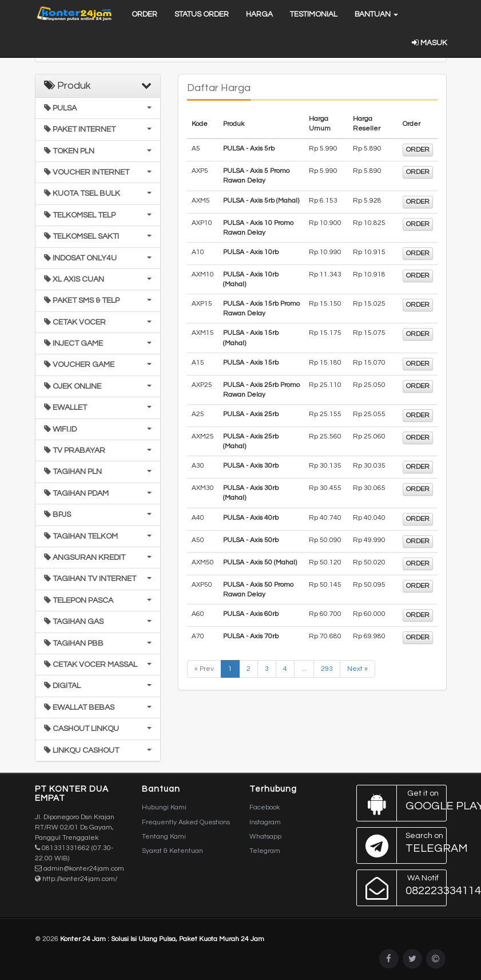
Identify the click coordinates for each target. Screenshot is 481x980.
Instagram (265, 822)
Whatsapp (265, 837)
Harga (259, 14)
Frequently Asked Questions (186, 822)
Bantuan (376, 14)
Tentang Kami (164, 837)
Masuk (429, 43)
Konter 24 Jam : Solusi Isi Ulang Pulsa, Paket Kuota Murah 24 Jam (162, 939)
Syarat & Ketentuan (172, 851)
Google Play (402, 803)
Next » (357, 669)
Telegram (265, 851)
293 (327, 669)
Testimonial (314, 14)
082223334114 (402, 888)
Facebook (265, 807)
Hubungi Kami (164, 807)
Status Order (202, 14)
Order (144, 14)
